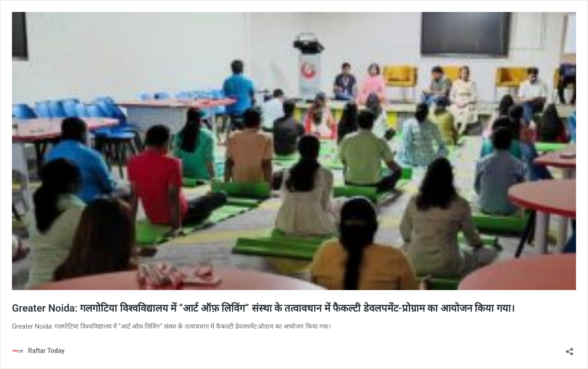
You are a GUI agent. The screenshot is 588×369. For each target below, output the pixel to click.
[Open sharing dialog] (570, 349)
